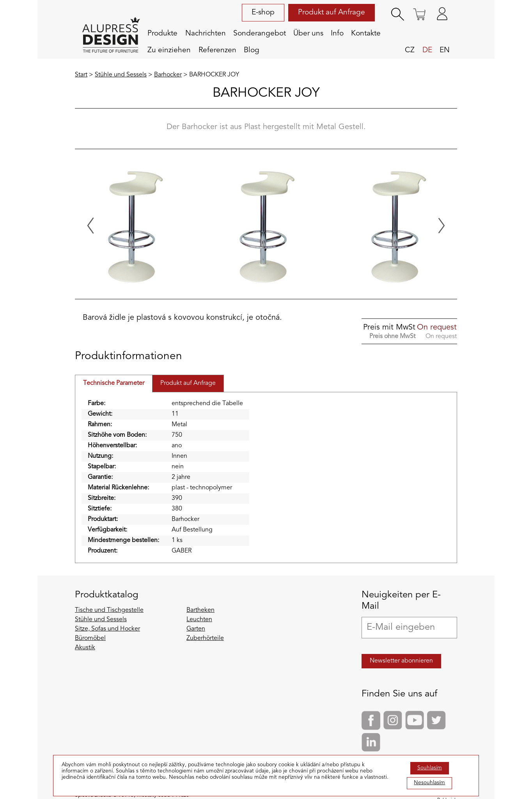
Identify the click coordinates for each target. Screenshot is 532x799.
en (445, 50)
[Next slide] (442, 226)
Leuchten (199, 620)
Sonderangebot (260, 34)
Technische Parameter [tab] (114, 383)
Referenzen (217, 50)
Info (337, 34)
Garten (196, 629)
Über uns (308, 34)
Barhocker (168, 75)
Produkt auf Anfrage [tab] (188, 383)
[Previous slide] (90, 226)
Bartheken (200, 610)
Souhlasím (430, 768)
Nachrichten (206, 34)
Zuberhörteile (205, 638)
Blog (252, 50)
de (427, 50)
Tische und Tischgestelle (109, 610)
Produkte (162, 34)
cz (410, 50)
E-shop (263, 12)
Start (81, 75)
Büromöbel (90, 638)
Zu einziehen (169, 50)
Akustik (85, 648)
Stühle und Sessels (121, 75)
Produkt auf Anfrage (332, 12)
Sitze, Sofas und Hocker (107, 629)
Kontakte (366, 34)
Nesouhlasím (429, 783)
